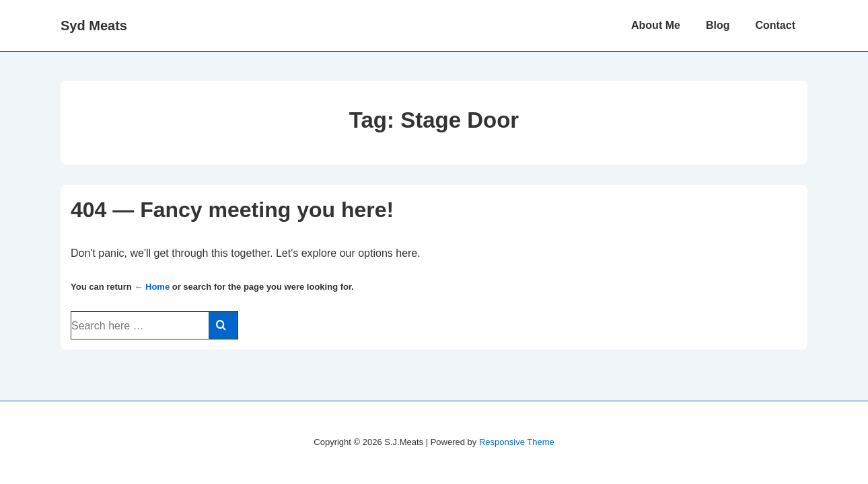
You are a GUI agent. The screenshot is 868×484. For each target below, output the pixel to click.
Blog (718, 25)
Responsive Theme (517, 442)
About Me (656, 25)
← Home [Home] (152, 287)
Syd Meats (94, 26)
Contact (775, 25)
